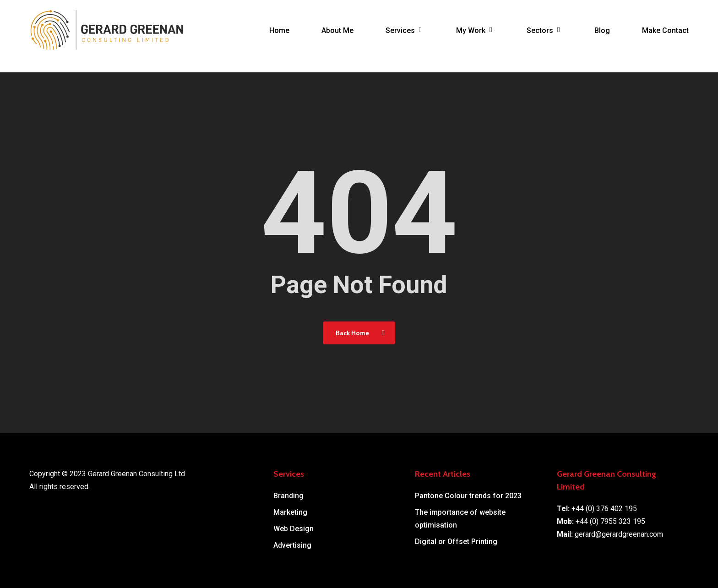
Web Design (294, 529)
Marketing (290, 512)
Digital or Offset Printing (456, 542)
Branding (288, 496)
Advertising (292, 545)
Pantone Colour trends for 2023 (468, 496)
